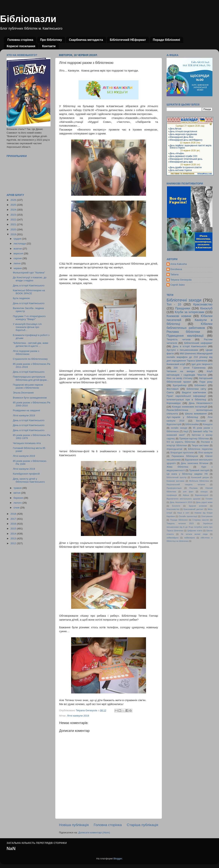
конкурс (204, 492)
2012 (14, 543)
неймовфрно (173, 538)
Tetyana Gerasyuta (181, 280)
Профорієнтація (174, 488)
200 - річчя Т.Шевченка (190, 368)
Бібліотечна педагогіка (200, 449)
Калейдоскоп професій (26, 474)
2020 (14, 230)
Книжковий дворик (200, 477)
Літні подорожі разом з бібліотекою (26, 353)
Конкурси (208, 424)
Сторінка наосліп (201, 520)
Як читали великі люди (194, 534)
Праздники (183, 308)
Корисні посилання (21, 46)
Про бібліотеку (51, 40)
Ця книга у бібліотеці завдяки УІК (187, 474)
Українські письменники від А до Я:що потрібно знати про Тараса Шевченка (190, 527)
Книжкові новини (179, 316)
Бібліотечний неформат (198, 343)
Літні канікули (205, 453)
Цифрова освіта (195, 531)
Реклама (193, 488)
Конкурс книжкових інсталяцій (190, 407)
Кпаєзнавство (173, 509)
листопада (20, 244)
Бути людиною (21, 298)
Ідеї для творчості (202, 364)
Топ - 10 (174, 304)
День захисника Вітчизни (195, 463)
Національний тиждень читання (186, 484)
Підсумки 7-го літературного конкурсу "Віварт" (29, 318)
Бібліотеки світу (196, 389)
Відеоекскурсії (202, 495)
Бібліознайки (192, 424)
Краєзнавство (203, 304)
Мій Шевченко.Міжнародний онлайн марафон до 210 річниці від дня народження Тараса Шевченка (190, 357)
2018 (14, 514)
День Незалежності (201, 403)
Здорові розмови (198, 506)
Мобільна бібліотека (199, 481)
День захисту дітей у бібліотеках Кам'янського (29, 480)
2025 (14, 205)
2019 (14, 234)
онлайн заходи (179, 428)
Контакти (49, 46)
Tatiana (174, 274)
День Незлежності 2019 (181, 502)
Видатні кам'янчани (194, 392)
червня (18, 268)
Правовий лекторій (199, 470)
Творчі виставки (200, 446)
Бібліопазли (28, 19)
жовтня (18, 249)
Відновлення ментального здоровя (184, 499)
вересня (19, 253)
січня (17, 508)
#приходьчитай (174, 449)
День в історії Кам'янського (29, 285)
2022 (14, 220)
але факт (188, 492)
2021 (14, 224)
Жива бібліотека (177, 467)
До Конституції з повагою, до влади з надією (30, 279)
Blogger (118, 859)
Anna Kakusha (179, 264)
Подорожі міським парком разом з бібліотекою (28, 386)
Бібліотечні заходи (184, 300)
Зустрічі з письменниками (182, 350)
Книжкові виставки (175, 481)
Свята (170, 392)
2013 (14, 538)
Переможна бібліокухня (185, 456)
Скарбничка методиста (86, 40)
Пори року (206, 382)
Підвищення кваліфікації (185, 336)
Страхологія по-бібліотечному (30, 359)
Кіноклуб (206, 308)
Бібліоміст (200, 385)
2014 (14, 534)
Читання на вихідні (181, 371)
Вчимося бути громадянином (30, 398)
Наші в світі (183, 513)
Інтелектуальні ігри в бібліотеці (186, 400)
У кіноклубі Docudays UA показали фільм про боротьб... (27, 327)
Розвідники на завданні (26, 410)
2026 (14, 200)
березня (19, 498)
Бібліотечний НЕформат (128, 40)
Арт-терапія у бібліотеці (182, 417)
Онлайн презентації (188, 516)
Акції (186, 431)
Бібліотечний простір (177, 477)
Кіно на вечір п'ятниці (180, 378)
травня (18, 488)
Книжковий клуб (176, 364)
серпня (18, 258)
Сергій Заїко (178, 285)
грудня (18, 239)
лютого (18, 503)
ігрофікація (172, 495)
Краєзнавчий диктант (193, 509)
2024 (14, 210)
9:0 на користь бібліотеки (181, 442)
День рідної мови (204, 502)
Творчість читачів (179, 339)
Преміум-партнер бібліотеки (194, 439)
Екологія (176, 506)
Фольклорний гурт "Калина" (29, 273)
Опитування (207, 516)
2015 (14, 529)
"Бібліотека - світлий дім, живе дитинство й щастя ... (31, 344)
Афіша (186, 495)
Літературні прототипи (182, 453)
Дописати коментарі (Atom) (94, 833)
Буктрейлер (180, 385)
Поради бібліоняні (166, 40)
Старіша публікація (142, 825)
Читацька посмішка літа (27, 443)
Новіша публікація (74, 825)
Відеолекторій (174, 424)
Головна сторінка (20, 40)
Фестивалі (173, 389)
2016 (14, 524)
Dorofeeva (176, 269)
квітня (17, 493)
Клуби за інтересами (190, 312)
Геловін (209, 499)
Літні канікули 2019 (78, 716)
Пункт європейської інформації (186, 396)
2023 (14, 215)
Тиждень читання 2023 (180, 523)
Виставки (201, 421)
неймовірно (190, 538)
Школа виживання (196, 414)
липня (17, 263)
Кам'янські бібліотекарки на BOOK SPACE (29, 292)
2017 (14, 519)
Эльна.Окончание (23, 393)
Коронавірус (174, 403)
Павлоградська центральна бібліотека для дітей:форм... (31, 378)
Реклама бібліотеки (183, 332)
